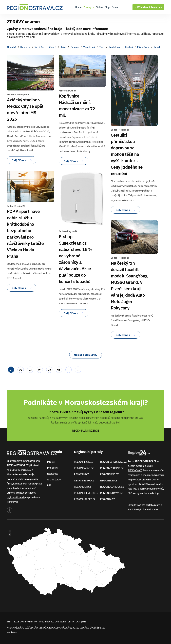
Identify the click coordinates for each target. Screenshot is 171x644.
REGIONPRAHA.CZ (84, 481)
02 (21, 370)
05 (49, 370)
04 (40, 370)
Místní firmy (143, 47)
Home (78, 7)
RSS (49, 485)
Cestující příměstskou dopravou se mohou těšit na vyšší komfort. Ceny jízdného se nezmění (127, 154)
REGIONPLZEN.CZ (84, 462)
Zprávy (89, 7)
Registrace (157, 7)
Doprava (25, 47)
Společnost (115, 47)
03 (30, 370)
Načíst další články (86, 355)
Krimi (63, 47)
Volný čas (39, 47)
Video (100, 7)
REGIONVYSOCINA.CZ (112, 468)
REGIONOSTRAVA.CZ (111, 493)
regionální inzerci (15, 497)
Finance (75, 47)
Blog (107, 7)
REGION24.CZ (107, 499)
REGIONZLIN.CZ (109, 481)
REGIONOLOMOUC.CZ (112, 487)
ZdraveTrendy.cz (151, 509)
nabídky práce (35, 484)
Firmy (115, 7)
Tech (102, 47)
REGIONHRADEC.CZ (85, 499)
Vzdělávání (89, 47)
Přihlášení (52, 468)
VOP (78, 621)
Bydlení (129, 47)
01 (11, 370)
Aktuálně (11, 47)
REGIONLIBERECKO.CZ (86, 493)
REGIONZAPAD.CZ (84, 468)
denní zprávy (25, 470)
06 (59, 370)
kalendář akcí (20, 484)
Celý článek (22, 160)
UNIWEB (146, 480)
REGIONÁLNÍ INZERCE (86, 431)
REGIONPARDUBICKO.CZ (113, 462)
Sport (157, 47)
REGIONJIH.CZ (81, 474)
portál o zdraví (153, 505)
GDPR (71, 621)
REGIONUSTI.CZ (82, 487)
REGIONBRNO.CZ (109, 474)
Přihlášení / (142, 7)
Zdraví (53, 47)
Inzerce (51, 462)
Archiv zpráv (54, 480)
